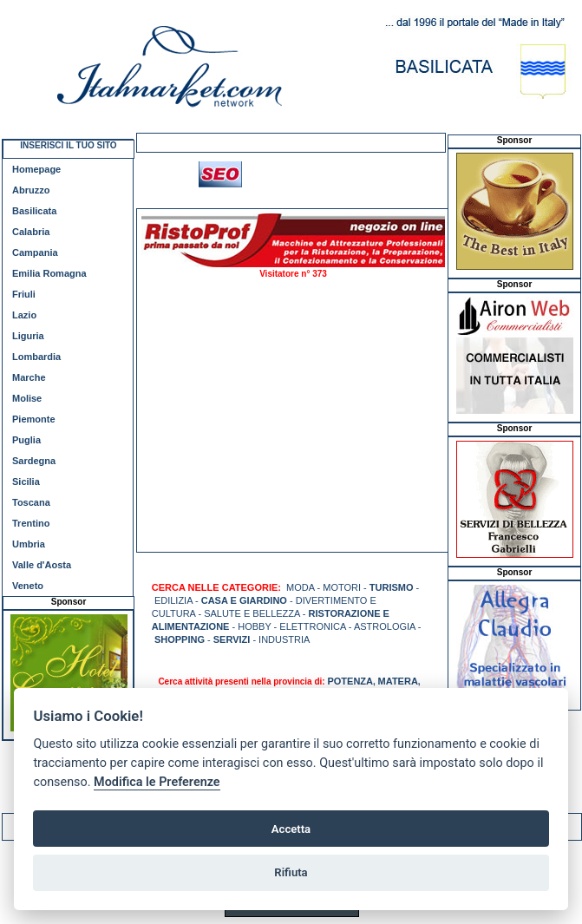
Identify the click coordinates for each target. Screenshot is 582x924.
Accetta (291, 829)
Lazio (24, 315)
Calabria (31, 232)
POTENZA (350, 681)
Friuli (24, 294)
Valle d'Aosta (42, 565)
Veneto (28, 586)
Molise (27, 398)
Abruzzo (31, 190)
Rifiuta (291, 872)
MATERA (398, 681)
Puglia (26, 440)
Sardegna (34, 461)
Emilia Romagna (49, 273)
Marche (29, 377)
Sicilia (26, 482)
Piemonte (34, 419)
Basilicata (34, 211)
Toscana (31, 502)
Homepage (36, 169)
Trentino (31, 523)
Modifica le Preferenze (157, 782)
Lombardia (36, 357)
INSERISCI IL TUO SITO (68, 145)
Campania (35, 252)
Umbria (29, 544)
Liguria (28, 336)
